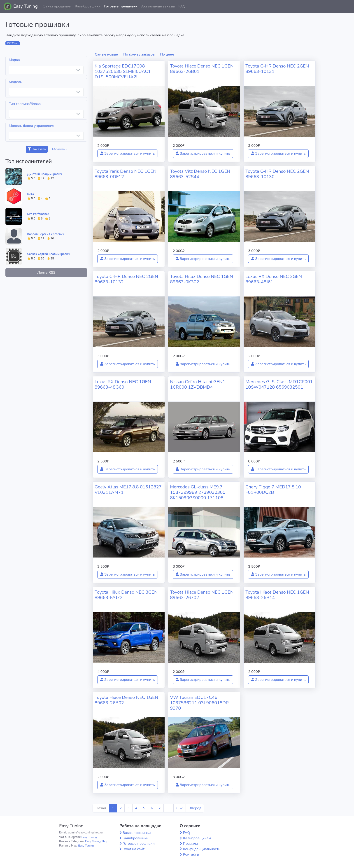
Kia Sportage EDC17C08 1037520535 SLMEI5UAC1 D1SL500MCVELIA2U (123, 71)
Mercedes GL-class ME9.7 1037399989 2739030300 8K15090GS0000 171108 (198, 492)
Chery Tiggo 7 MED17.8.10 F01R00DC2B (273, 490)
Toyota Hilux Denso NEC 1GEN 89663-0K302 (201, 279)
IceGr (31, 194)
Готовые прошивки (121, 6)
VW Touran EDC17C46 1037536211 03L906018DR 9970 (199, 703)
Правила (190, 844)
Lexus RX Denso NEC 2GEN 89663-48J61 (274, 279)
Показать (37, 149)
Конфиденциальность (201, 849)
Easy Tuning (26, 6)
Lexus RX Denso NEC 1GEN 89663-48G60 (123, 384)
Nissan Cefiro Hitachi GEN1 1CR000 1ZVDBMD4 (198, 384)
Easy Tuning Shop (97, 841)
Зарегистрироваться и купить (128, 154)
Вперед (195, 808)
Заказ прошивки (57, 6)
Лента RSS (46, 273)
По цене (167, 54)
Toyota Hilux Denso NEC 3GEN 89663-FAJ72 (126, 595)
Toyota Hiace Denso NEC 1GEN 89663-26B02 (126, 700)
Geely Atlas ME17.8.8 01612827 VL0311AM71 (128, 490)
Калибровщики (88, 6)
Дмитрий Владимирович (45, 174)
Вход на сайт (134, 849)
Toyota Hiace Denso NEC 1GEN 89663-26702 (202, 595)
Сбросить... (60, 149)
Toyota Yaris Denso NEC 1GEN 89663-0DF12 (126, 174)
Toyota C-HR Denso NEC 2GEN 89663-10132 (126, 279)
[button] (347, 6)
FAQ (182, 6)
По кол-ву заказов (139, 54)
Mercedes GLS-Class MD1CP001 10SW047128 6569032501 (279, 384)
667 (180, 808)
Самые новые (106, 54)
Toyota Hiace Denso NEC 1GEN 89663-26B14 (277, 595)
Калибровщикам (197, 838)
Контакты (191, 854)
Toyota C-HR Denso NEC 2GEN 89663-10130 (277, 174)
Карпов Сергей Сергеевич (46, 234)
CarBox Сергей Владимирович (49, 254)
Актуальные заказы (158, 6)
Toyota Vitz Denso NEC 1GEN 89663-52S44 (200, 174)
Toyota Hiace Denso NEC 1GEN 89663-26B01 (202, 69)
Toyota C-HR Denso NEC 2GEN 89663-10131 (277, 69)
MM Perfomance (38, 214)
